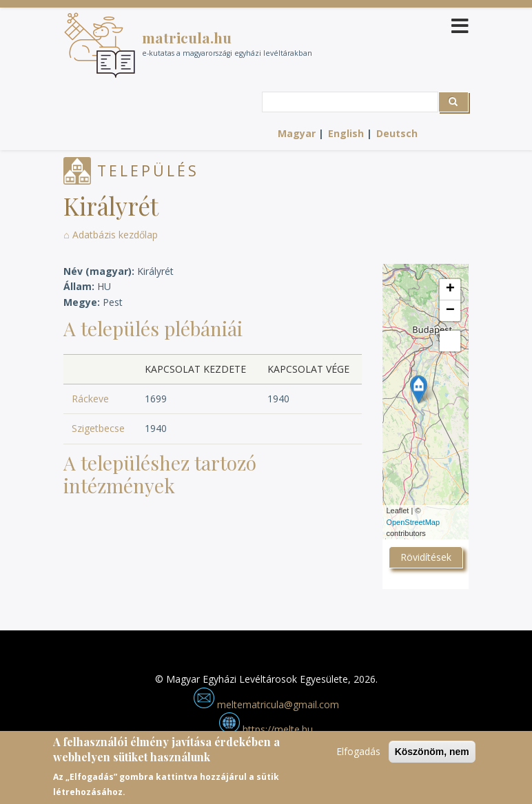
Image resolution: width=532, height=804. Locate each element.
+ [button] (450, 289)
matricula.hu (187, 37)
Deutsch (397, 133)
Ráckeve (90, 399)
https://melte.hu (266, 729)
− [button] (450, 311)
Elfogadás (358, 751)
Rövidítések (426, 557)
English (346, 133)
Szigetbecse (98, 428)
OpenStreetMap (413, 522)
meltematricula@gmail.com (266, 704)
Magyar (297, 133)
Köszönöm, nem (432, 752)
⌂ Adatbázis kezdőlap (110, 235)
